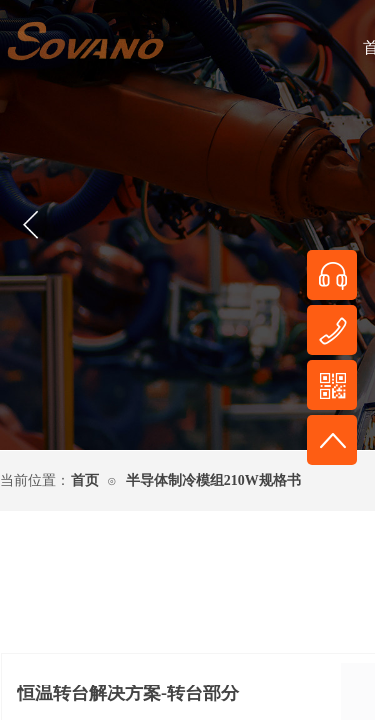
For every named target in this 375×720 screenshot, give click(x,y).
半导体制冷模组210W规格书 (213, 480)
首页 (85, 480)
